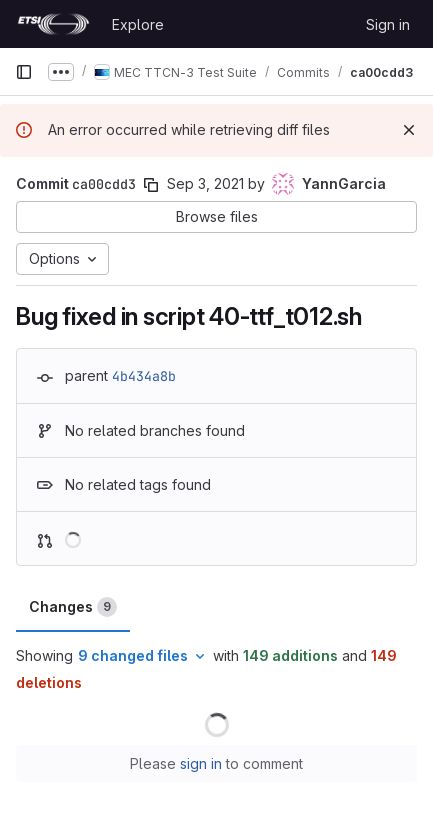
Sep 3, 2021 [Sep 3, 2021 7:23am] (205, 183)
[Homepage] (53, 24)
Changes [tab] (73, 607)
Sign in (388, 24)
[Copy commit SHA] (151, 185)
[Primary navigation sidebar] (24, 72)
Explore (138, 24)
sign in (201, 763)
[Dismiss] (409, 130)
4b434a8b (144, 376)
